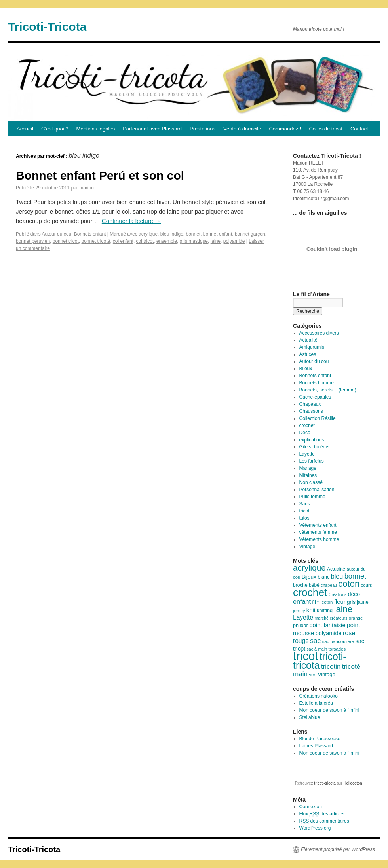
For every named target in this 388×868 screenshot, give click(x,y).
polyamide (234, 241)
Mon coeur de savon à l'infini (329, 710)
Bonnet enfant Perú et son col (100, 175)
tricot (304, 511)
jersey (299, 611)
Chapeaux (310, 404)
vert (313, 675)
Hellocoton (353, 783)
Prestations (203, 129)
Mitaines (308, 475)
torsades (337, 649)
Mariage (308, 468)
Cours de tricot (326, 129)
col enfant (123, 241)
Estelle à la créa (316, 703)
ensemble (167, 241)
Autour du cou (56, 234)
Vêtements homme (319, 539)
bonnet (193, 234)
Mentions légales (96, 129)
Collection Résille (318, 418)
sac (315, 641)
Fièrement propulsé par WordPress (338, 849)
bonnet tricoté (96, 241)
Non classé (311, 482)
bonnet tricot (66, 241)
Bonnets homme (317, 383)
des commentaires (324, 821)
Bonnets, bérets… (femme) (328, 390)
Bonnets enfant (90, 234)
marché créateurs (331, 618)
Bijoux (306, 369)
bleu (337, 576)
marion (87, 188)
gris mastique (194, 241)
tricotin (331, 667)
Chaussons (311, 411)
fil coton (325, 602)
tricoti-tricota (320, 661)
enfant (302, 601)
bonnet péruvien (33, 241)
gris (351, 602)
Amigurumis (312, 347)
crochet (307, 425)
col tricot (145, 241)
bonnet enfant (218, 234)
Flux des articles (322, 814)
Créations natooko (319, 696)
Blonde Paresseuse (320, 739)
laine (216, 241)
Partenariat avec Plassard (152, 129)
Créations (338, 594)
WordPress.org (315, 828)
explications (312, 440)
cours (367, 585)
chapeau (329, 585)
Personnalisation (317, 490)
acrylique (148, 234)
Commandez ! (285, 129)
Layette (307, 454)
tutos (304, 518)
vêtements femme (318, 532)
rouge (301, 641)
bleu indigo (172, 234)
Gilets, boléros (315, 447)
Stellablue (310, 717)
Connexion (311, 807)
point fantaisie (327, 625)
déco (354, 594)
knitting (325, 611)
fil (314, 602)
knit (311, 610)
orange (356, 618)
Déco (305, 433)
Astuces (308, 354)
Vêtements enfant (318, 525)
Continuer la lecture (131, 221)
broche (300, 585)
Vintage (307, 547)
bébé (314, 585)
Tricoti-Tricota (47, 27)
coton (349, 584)
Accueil (25, 129)
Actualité (308, 340)
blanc (323, 577)
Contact (359, 129)
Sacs (305, 504)
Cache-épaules (315, 397)
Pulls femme (312, 497)
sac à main (317, 649)
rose (349, 633)
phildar (301, 626)
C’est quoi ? (55, 129)
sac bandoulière (338, 641)
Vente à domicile (242, 129)
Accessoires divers (319, 333)
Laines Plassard (316, 746)
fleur (340, 602)
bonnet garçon (250, 234)
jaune (362, 602)
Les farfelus (312, 461)
